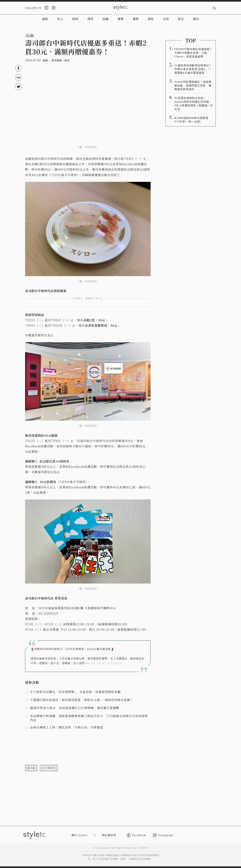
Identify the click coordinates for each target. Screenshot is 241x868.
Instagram (163, 835)
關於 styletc (80, 835)
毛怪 (166, 19)
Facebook (136, 835)
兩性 (151, 19)
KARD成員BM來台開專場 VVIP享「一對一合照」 (193, 120)
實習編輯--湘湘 (60, 60)
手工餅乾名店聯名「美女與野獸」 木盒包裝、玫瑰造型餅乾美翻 (75, 692)
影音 (181, 19)
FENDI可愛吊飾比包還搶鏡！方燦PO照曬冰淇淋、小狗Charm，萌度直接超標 (193, 53)
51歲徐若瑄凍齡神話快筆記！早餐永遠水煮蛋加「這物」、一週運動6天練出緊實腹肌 (193, 69)
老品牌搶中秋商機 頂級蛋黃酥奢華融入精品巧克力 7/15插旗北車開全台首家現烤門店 (89, 718)
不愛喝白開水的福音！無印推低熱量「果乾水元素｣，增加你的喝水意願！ (82, 700)
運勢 (136, 19)
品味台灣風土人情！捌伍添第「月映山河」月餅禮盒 (67, 727)
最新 (45, 19)
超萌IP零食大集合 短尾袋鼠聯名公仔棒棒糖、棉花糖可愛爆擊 (75, 708)
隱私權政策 (109, 835)
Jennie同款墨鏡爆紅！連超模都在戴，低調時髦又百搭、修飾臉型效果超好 (193, 85)
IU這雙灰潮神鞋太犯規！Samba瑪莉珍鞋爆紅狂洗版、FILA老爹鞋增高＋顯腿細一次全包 (194, 103)
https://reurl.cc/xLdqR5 (105, 663)
